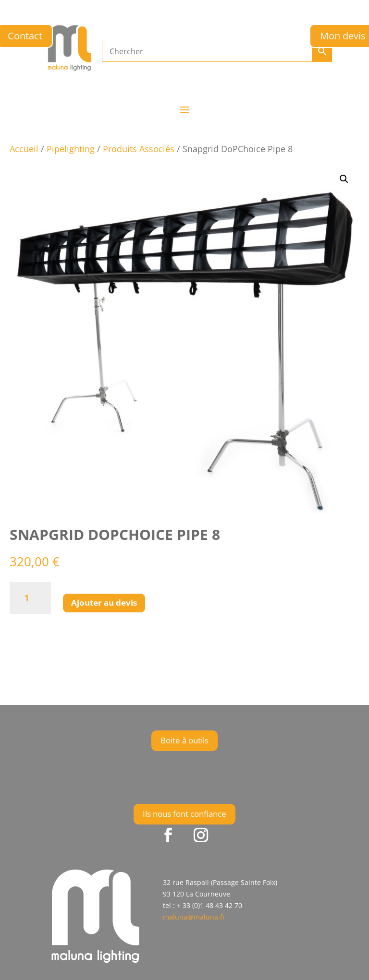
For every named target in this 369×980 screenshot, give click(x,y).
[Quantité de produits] (30, 598)
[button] (344, 179)
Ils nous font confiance (184, 814)
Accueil (24, 149)
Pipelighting (71, 149)
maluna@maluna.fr (194, 917)
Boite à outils (184, 740)
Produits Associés (139, 149)
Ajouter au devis (104, 603)
